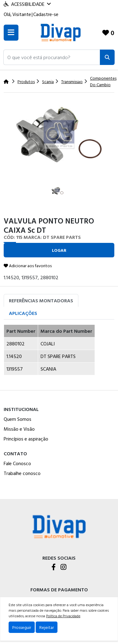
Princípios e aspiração (26, 439)
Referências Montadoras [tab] (41, 300)
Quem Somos (18, 419)
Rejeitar (47, 627)
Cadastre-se (46, 14)
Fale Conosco (17, 463)
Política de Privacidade (63, 616)
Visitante (22, 14)
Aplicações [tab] (23, 313)
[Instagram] (63, 568)
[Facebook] (54, 568)
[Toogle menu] (11, 33)
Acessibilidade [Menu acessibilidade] (27, 4)
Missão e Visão (19, 429)
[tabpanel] (59, 352)
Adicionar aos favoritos (28, 266)
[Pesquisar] (107, 57)
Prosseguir (22, 627)
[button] (52, 57)
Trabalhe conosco (22, 473)
